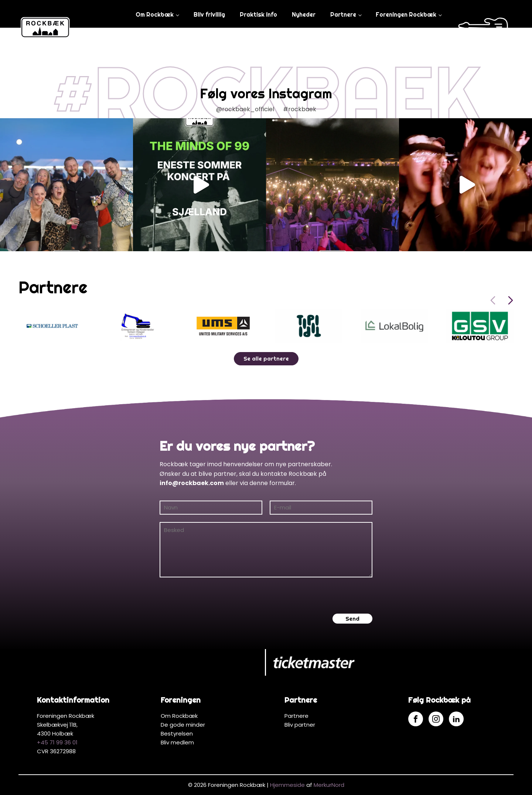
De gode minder (183, 725)
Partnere (343, 14)
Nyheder (304, 14)
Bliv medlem (177, 742)
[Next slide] (511, 300)
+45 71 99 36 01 (57, 742)
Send (352, 619)
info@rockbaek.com (192, 483)
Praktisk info (258, 14)
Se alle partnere (266, 359)
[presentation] (216, 596)
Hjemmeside (287, 785)
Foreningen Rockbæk (406, 14)
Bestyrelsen (177, 733)
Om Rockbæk (155, 14)
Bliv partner (300, 725)
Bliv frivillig (209, 14)
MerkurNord (329, 785)
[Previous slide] (493, 300)
